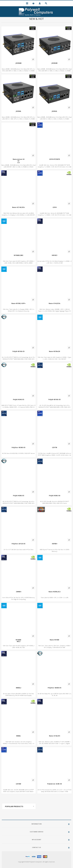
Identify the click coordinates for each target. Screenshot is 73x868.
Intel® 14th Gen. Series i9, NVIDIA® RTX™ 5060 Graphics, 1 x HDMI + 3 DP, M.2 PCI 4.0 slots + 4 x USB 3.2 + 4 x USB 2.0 (55, 215)
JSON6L (19, 111)
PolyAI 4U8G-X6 (55, 496)
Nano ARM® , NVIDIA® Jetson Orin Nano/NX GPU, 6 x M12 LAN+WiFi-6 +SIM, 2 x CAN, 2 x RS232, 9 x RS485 (18, 70)
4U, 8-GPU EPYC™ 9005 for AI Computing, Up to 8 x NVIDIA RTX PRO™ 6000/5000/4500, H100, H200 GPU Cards (19, 503)
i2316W (18, 784)
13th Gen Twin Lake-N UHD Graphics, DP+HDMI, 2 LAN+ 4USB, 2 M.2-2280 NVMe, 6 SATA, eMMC (19, 262)
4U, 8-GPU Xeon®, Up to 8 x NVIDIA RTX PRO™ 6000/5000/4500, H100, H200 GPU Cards (55, 502)
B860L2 (19, 688)
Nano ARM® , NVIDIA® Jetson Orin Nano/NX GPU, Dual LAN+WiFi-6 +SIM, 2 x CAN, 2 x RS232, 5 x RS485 (54, 118)
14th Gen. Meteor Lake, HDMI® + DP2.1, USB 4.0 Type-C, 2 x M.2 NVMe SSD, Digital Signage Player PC (55, 310)
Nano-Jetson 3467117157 (19, 162)
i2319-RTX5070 (54, 159)
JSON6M (19, 63)
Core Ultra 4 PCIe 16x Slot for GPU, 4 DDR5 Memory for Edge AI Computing (18, 598)
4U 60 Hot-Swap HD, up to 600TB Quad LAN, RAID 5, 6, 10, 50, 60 (55, 694)
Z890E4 (19, 592)
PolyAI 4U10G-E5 (18, 351)
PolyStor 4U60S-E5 (54, 688)
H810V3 (54, 255)
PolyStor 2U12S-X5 (18, 544)
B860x (18, 736)
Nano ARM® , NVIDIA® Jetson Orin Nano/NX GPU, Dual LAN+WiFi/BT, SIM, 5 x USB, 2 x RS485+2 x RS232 (19, 166)
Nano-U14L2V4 (54, 736)
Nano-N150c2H (54, 351)
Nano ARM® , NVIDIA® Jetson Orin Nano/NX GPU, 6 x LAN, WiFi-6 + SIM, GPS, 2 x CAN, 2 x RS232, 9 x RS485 (18, 118)
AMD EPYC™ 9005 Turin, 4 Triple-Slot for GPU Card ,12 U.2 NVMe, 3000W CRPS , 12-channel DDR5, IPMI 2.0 (19, 406)
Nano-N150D (54, 640)
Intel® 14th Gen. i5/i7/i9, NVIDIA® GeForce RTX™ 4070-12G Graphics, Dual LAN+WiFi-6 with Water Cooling (18, 791)
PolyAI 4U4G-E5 (19, 400)
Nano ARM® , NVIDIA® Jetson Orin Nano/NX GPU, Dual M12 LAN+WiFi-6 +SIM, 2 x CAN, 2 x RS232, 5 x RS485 (54, 70)
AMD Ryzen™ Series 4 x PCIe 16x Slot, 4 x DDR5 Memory (54, 550)
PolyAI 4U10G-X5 (54, 400)
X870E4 (54, 544)
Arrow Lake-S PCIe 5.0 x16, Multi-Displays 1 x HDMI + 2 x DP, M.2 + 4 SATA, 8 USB (55, 262)
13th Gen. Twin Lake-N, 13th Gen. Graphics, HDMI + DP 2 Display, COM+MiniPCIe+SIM (54, 646)
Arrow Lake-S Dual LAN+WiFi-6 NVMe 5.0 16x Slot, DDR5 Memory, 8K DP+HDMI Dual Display (19, 694)
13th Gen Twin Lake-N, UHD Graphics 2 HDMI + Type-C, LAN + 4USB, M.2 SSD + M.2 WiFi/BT (55, 358)
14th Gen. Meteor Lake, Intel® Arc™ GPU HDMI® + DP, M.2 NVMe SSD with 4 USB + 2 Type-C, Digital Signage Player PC (54, 743)
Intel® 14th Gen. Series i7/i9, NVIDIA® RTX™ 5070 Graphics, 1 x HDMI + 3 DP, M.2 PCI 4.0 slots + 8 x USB (55, 166)
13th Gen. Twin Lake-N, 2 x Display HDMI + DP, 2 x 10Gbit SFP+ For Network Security (18, 310)
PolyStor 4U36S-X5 (18, 448)
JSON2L (54, 111)
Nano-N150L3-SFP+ (19, 303)
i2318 (55, 207)
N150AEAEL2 (18, 641)
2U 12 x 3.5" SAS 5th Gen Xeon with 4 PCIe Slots (19, 550)
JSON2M (54, 63)
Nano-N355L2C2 (54, 592)
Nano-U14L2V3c (55, 303)
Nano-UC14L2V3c (18, 207)
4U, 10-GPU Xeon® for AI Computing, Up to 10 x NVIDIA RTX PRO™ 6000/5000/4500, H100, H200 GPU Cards (54, 407)
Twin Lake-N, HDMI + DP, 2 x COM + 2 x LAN (54, 597)
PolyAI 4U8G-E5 (19, 496)
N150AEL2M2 (18, 255)
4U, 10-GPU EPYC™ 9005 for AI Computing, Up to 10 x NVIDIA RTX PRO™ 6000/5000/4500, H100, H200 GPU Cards (18, 359)
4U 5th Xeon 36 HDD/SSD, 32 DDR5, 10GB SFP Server (19, 453)
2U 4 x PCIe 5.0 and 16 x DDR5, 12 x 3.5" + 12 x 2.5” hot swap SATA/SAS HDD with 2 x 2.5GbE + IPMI (54, 791)
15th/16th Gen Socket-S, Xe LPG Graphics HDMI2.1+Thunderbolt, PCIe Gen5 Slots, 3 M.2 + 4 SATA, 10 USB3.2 (18, 743)
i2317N (55, 448)
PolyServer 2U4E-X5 (55, 784)
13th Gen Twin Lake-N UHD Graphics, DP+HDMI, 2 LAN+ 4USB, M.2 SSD (19, 646)
